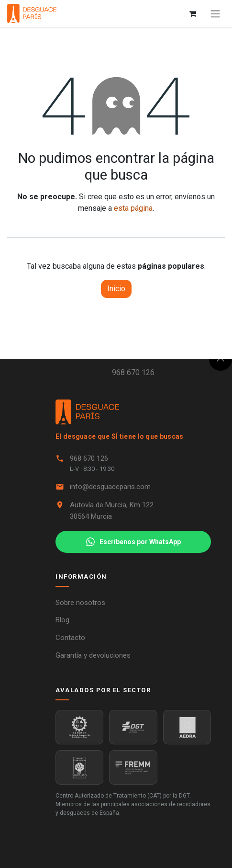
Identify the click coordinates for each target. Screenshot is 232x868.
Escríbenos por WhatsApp (133, 542)
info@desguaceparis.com (110, 487)
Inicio (116, 289)
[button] (221, 359)
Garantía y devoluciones (93, 655)
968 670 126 (133, 372)
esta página (133, 208)
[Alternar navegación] (215, 14)
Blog (62, 620)
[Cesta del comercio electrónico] (192, 13)
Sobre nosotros (80, 603)
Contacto (70, 638)
